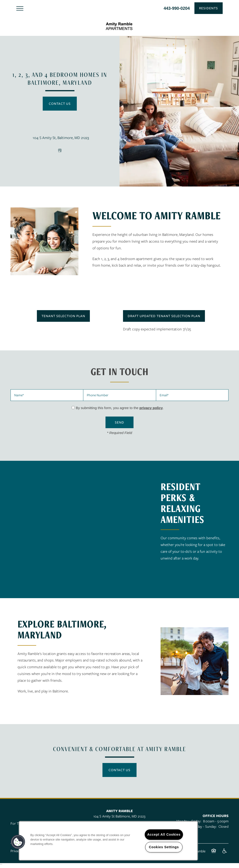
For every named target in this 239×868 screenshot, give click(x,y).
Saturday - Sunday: (203, 826)
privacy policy (151, 408)
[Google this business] (60, 150)
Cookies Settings (164, 847)
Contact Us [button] (60, 103)
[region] (108, 841)
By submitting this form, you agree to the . (120, 408)
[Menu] (20, 8)
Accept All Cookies (164, 834)
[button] (209, 8)
